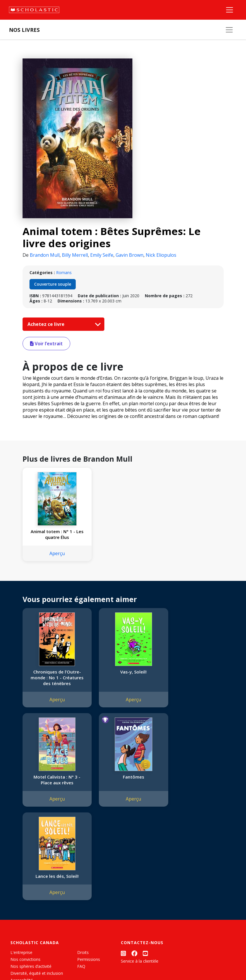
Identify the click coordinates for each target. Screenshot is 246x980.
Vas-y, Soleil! (123, 672)
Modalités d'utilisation (110, 958)
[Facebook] (134, 854)
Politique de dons (27, 888)
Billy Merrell (75, 255)
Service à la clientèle (140, 862)
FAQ (81, 867)
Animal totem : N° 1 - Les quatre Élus (53, 534)
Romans (64, 272)
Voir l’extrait (46, 344)
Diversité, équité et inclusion (37, 874)
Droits (83, 853)
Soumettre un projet (29, 916)
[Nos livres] (229, 30)
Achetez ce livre (63, 324)
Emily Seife (102, 255)
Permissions (89, 860)
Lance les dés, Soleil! (123, 777)
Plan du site (21, 958)
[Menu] (230, 10)
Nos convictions (25, 860)
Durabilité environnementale (37, 902)
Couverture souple (53, 284)
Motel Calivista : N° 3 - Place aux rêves (193, 675)
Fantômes (53, 777)
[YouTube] (145, 854)
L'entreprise (21, 853)
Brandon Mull (45, 255)
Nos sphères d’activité (31, 867)
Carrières (19, 909)
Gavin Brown (130, 255)
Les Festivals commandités (36, 895)
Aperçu (54, 553)
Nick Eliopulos (161, 255)
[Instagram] (123, 854)
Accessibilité (22, 881)
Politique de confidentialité (61, 958)
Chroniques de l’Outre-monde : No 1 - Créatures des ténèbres (53, 678)
